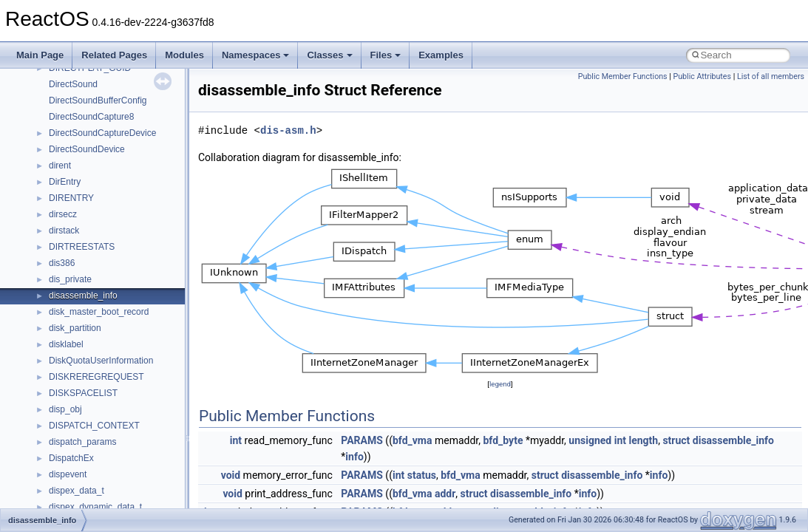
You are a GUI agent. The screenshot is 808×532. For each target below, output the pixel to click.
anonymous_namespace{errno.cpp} (119, 463)
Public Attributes (702, 76)
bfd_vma (413, 440)
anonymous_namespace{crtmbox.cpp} (124, 447)
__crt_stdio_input (82, 333)
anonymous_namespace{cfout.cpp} (118, 431)
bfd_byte (503, 440)
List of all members (771, 76)
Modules (184, 55)
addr (445, 494)
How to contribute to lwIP (74, 73)
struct (676, 440)
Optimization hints (60, 203)
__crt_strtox (72, 366)
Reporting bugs (55, 138)
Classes (329, 55)
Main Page (40, 55)
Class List (56, 317)
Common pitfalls (57, 106)
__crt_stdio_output (85, 349)
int (236, 440)
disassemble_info (733, 440)
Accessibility (73, 382)
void (231, 475)
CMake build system (65, 89)
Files (386, 55)
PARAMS (362, 440)
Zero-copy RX (52, 154)
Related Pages (114, 55)
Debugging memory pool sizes (85, 122)
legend (500, 384)
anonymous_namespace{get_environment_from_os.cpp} (160, 480)
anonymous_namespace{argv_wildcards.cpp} (138, 415)
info (354, 457)
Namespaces (256, 55)
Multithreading (53, 187)
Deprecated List (56, 252)
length (643, 440)
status (422, 475)
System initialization (64, 171)
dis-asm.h (288, 130)
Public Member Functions (623, 76)
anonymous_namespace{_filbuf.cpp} (120, 398)
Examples (441, 55)
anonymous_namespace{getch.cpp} (119, 496)
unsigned (590, 440)
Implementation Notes (68, 219)
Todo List (43, 236)
